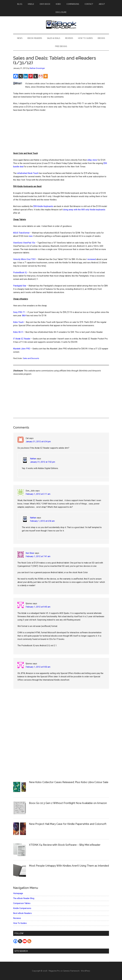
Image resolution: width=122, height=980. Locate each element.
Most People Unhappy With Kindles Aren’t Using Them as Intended (69, 866)
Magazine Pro (54, 971)
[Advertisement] (61, 133)
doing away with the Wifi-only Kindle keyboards (84, 210)
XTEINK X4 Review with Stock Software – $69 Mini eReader (65, 845)
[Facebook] (16, 76)
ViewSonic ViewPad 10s (24, 243)
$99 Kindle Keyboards (43, 206)
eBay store (92, 160)
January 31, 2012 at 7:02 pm (43, 462)
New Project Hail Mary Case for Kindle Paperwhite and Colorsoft (68, 824)
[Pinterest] (31, 76)
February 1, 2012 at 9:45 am (38, 607)
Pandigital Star (20, 286)
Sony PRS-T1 (19, 312)
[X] (21, 76)
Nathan (33, 459)
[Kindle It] (36, 76)
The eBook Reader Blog (24, 898)
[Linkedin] (26, 76)
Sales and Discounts (31, 358)
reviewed (92, 259)
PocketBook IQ (20, 272)
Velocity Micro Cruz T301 (24, 259)
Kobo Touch (18, 322)
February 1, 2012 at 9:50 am (38, 667)
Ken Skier (30, 553)
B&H (24, 316)
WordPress (85, 971)
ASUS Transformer (21, 233)
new (31, 236)
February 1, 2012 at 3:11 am (38, 494)
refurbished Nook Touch (28, 173)
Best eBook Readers (22, 913)
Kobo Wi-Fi (18, 332)
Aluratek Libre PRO (22, 349)
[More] (46, 76)
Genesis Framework (71, 971)
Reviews (17, 918)
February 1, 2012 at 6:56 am (42, 521)
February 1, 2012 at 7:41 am (38, 556)
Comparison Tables (22, 903)
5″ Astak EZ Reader (22, 339)
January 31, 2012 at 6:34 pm (38, 442)
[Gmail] (41, 76)
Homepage (18, 893)
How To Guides (20, 923)
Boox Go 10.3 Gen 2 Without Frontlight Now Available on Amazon (68, 803)
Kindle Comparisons (22, 908)
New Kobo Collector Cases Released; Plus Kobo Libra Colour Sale (69, 782)
